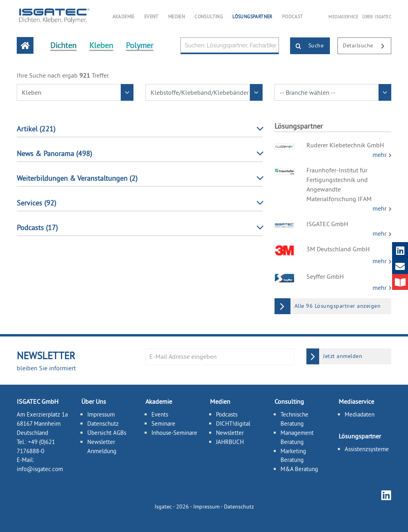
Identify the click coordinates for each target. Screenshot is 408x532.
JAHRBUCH (230, 442)
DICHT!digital (233, 423)
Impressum (101, 414)
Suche (307, 46)
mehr (380, 155)
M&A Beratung (299, 469)
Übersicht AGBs (107, 433)
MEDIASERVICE (343, 17)
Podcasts (227, 414)
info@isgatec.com (40, 469)
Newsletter (230, 433)
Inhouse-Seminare (174, 433)
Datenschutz (103, 423)
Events (160, 414)
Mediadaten (360, 414)
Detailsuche (367, 46)
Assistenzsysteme (367, 449)
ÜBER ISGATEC (377, 17)
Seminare (163, 423)
